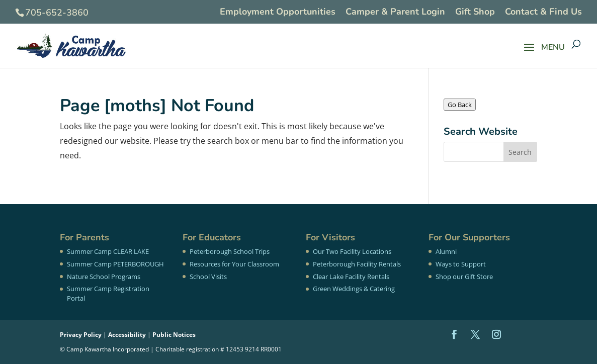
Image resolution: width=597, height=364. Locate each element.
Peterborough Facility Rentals (357, 264)
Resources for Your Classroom (234, 264)
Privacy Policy (81, 335)
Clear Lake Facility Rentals (351, 277)
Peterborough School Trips (230, 251)
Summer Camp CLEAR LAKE (108, 251)
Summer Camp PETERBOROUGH (115, 264)
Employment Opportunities (278, 12)
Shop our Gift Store (464, 277)
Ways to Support (461, 264)
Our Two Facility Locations (352, 251)
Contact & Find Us (543, 12)
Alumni (446, 251)
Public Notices (174, 335)
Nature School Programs (104, 277)
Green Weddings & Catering (354, 289)
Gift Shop (475, 12)
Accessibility (127, 335)
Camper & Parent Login (395, 12)
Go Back (460, 105)
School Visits (208, 277)
